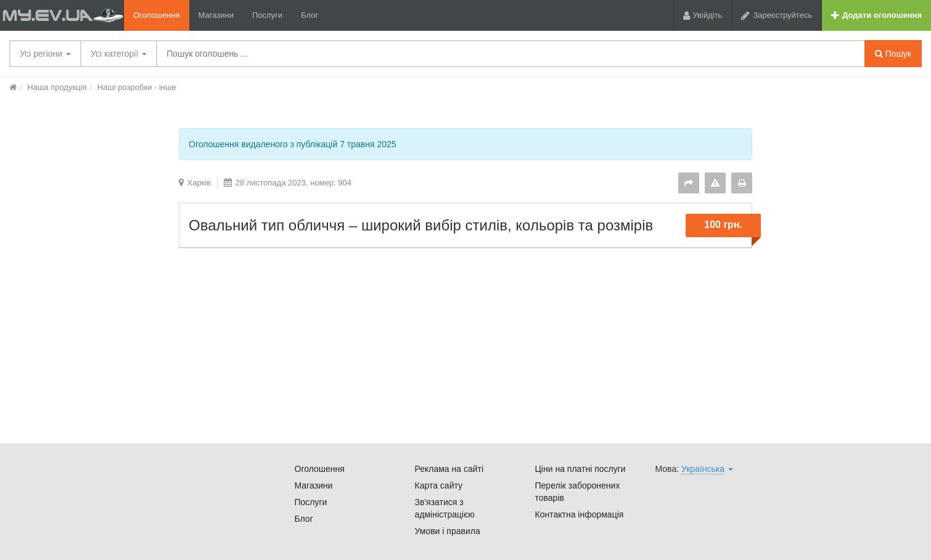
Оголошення (157, 15)
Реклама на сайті (449, 469)
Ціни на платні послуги (580, 469)
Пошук (893, 54)
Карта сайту (439, 485)
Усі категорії (119, 54)
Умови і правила (448, 531)
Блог (310, 15)
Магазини (216, 15)
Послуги (267, 15)
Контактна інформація (580, 514)
